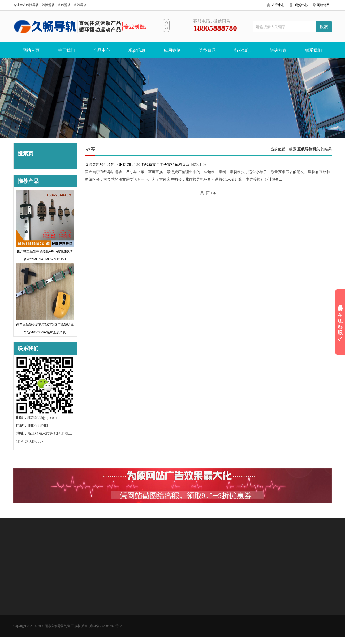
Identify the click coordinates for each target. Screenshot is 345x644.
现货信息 (137, 50)
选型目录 (208, 50)
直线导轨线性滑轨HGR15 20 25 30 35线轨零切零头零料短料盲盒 (137, 165)
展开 (340, 323)
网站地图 (323, 5)
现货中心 (301, 5)
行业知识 (243, 50)
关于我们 (66, 50)
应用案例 (172, 50)
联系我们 (313, 50)
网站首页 (31, 50)
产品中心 (278, 5)
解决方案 (278, 50)
